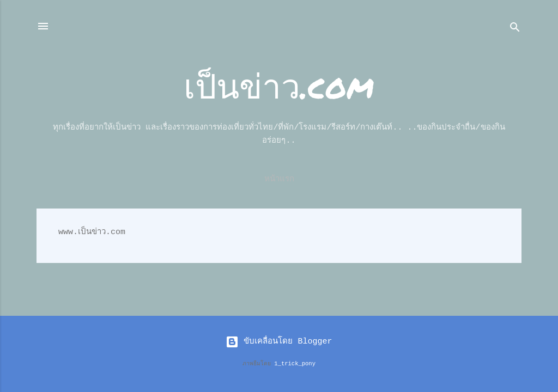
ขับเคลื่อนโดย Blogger (279, 342)
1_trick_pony (295, 364)
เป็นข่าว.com (279, 85)
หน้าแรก (279, 179)
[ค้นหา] (515, 30)
